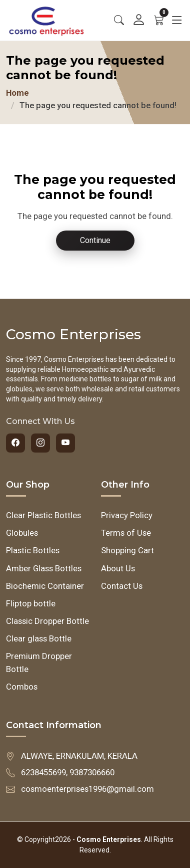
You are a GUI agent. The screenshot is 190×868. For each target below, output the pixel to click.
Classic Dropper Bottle (47, 621)
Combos (22, 687)
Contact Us (122, 586)
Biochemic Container (45, 586)
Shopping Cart (127, 550)
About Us (118, 568)
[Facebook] (15, 443)
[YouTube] (65, 443)
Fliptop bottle (31, 603)
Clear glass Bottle (39, 638)
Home (17, 93)
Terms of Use (126, 533)
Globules (22, 533)
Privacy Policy (127, 515)
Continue (95, 240)
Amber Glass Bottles (44, 568)
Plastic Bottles (33, 550)
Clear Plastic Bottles (43, 515)
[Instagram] (40, 443)
